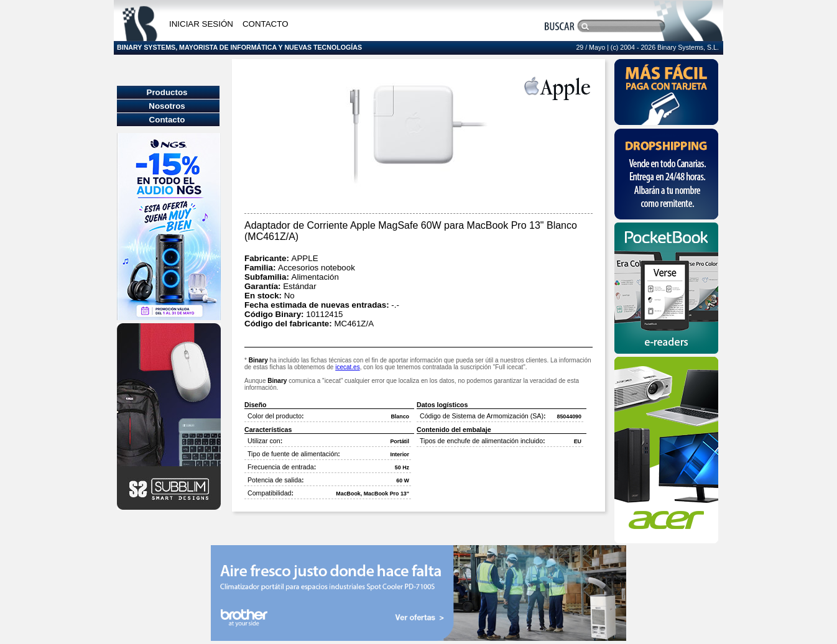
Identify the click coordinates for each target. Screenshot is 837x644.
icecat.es (347, 367)
